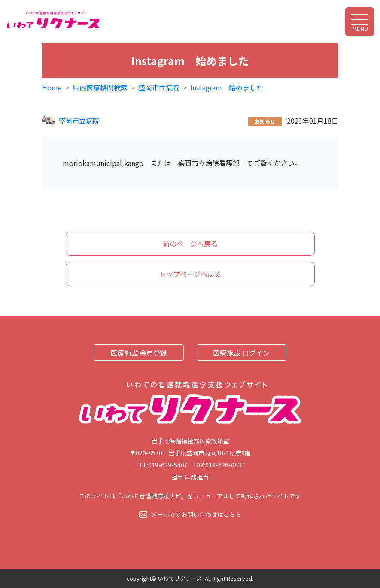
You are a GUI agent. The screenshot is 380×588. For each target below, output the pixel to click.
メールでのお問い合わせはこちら (196, 514)
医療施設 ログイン (241, 353)
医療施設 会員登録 (139, 353)
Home (52, 87)
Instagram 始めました (227, 87)
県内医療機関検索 (100, 87)
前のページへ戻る (190, 244)
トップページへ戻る (190, 274)
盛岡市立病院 (159, 87)
